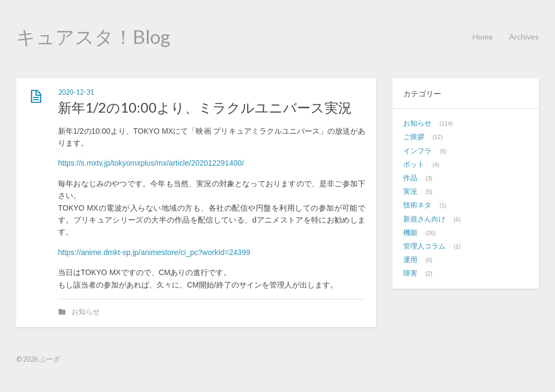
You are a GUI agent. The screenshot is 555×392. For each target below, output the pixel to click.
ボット (414, 165)
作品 (410, 178)
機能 (410, 233)
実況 (410, 192)
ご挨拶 (414, 137)
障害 (410, 273)
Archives (524, 37)
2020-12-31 (76, 92)
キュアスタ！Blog (93, 36)
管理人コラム (424, 246)
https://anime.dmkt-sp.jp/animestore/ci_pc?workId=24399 (154, 252)
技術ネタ (417, 205)
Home (483, 37)
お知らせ (86, 312)
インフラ (417, 151)
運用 (410, 260)
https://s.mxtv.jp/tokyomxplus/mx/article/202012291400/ (151, 163)
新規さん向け (424, 219)
